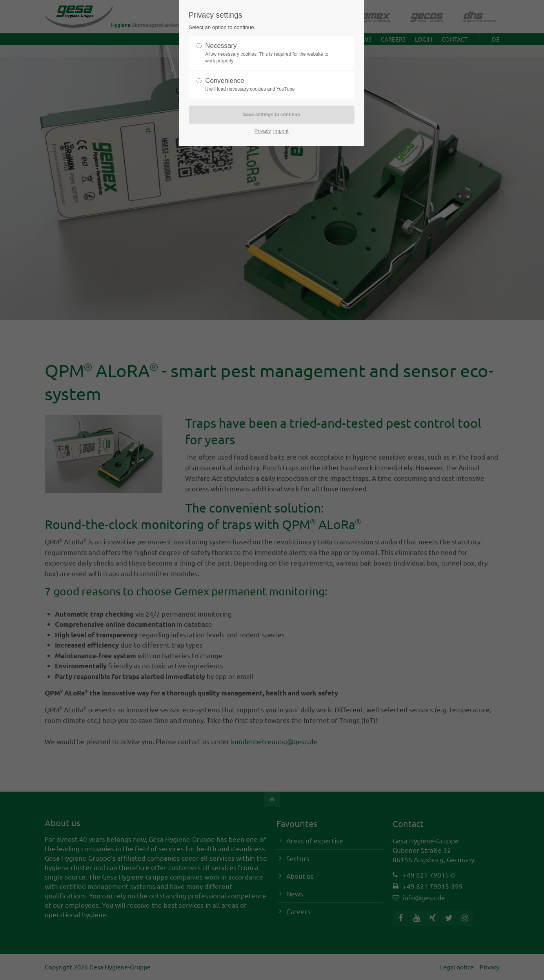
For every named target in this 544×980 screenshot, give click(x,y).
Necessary (268, 53)
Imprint (281, 131)
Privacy (263, 131)
